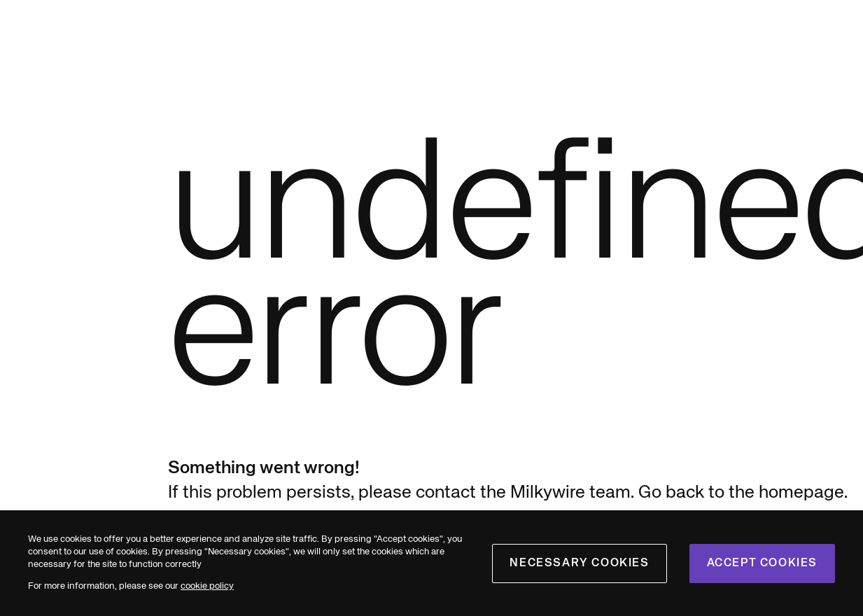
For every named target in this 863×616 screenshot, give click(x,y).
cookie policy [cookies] (207, 586)
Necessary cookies (579, 563)
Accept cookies (762, 563)
